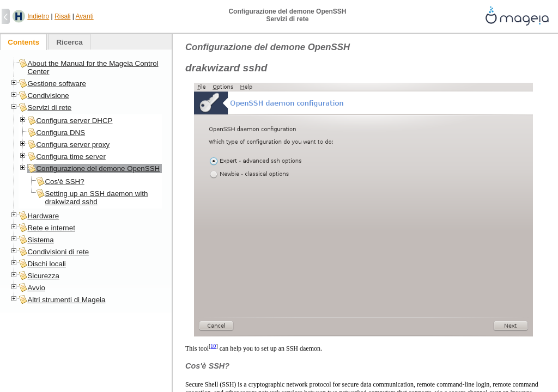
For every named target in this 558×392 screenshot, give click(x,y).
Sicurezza (43, 276)
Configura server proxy (73, 145)
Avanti (85, 16)
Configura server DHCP (74, 121)
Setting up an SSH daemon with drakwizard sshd (96, 198)
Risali (62, 16)
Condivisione (48, 96)
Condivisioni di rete (58, 252)
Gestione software (56, 84)
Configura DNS (60, 133)
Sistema (40, 240)
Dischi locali (46, 264)
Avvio (36, 288)
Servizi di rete (49, 108)
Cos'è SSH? (64, 182)
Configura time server (71, 157)
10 (213, 346)
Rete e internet (51, 228)
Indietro (38, 16)
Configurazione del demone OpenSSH (98, 169)
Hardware (43, 216)
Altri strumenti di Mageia (66, 300)
